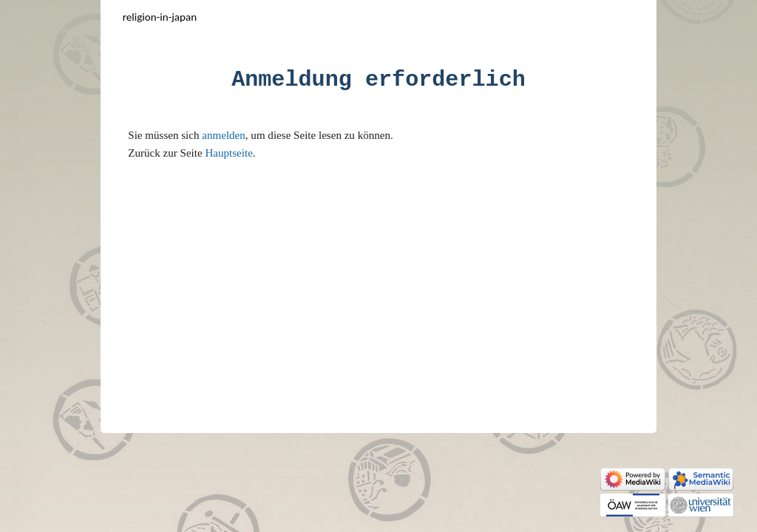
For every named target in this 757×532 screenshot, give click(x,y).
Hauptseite (228, 153)
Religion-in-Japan (160, 17)
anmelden (224, 135)
